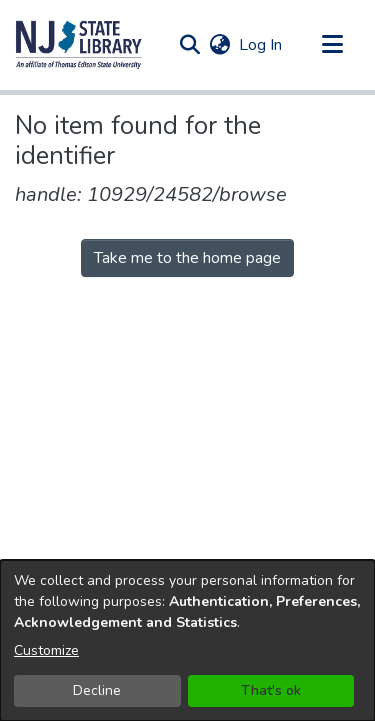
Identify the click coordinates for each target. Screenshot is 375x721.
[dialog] (187, 640)
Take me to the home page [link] (187, 258)
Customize (46, 650)
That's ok (271, 690)
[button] (79, 45)
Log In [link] (261, 45)
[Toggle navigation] (332, 45)
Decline (97, 690)
